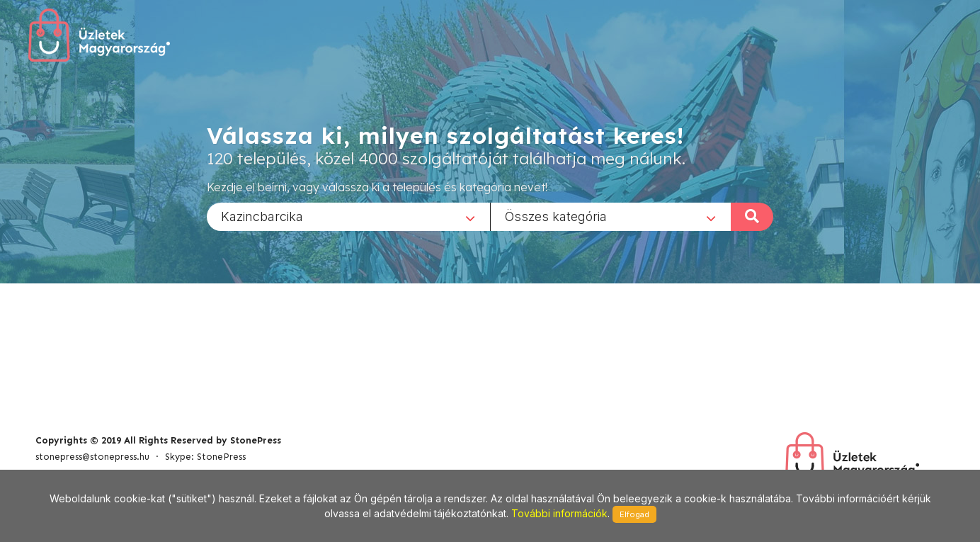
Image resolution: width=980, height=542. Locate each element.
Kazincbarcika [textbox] (262, 216)
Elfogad (634, 514)
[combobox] (348, 216)
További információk (559, 513)
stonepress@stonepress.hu (92, 457)
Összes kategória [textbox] (556, 216)
